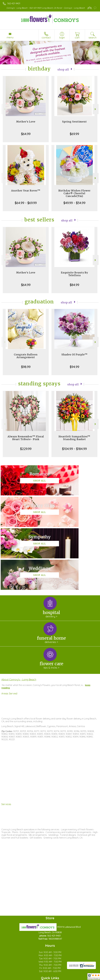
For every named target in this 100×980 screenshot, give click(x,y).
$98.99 (26, 367)
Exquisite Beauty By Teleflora (74, 274)
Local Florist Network (46, 978)
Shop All (63, 69)
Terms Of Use (10, 978)
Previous (4, 109)
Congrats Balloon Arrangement (26, 356)
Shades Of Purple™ (74, 355)
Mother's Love (26, 122)
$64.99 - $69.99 (26, 203)
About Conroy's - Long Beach (19, 617)
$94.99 (74, 367)
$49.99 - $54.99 (74, 203)
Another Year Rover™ (26, 191)
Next (96, 109)
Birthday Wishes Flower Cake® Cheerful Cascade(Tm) (74, 193)
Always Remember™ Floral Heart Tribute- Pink (26, 438)
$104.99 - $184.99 (74, 449)
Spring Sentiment (74, 122)
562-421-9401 (14, 3)
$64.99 (26, 134)
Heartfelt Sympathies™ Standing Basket (74, 438)
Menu (10, 37)
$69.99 (74, 134)
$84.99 (74, 285)
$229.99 (26, 449)
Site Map (63, 978)
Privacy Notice (27, 978)
